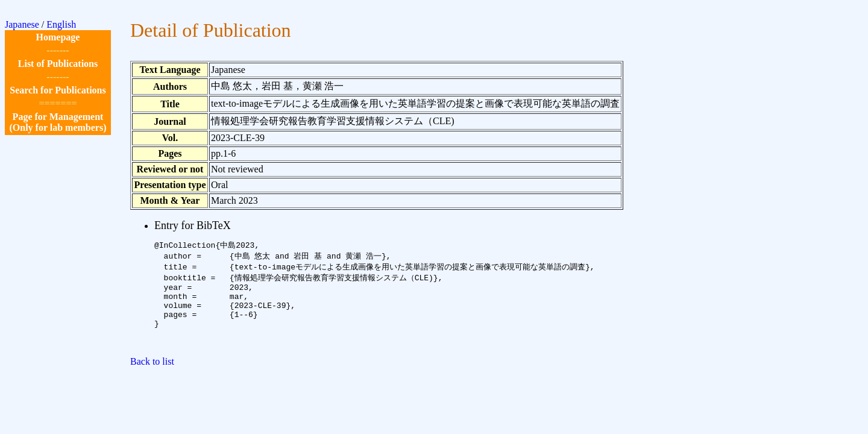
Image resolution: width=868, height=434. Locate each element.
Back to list (152, 376)
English (61, 24)
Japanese (22, 24)
